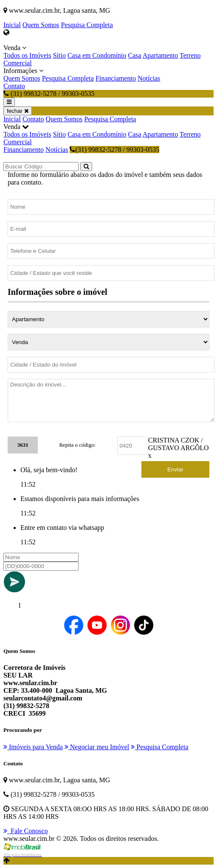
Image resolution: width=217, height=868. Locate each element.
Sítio (59, 55)
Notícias (149, 78)
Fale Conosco (26, 831)
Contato (14, 86)
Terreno (190, 55)
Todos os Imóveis (27, 55)
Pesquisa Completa (87, 25)
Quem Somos (41, 25)
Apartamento (161, 55)
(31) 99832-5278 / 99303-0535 (114, 150)
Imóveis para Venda (33, 747)
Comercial (18, 63)
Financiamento (116, 78)
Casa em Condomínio (97, 55)
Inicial (12, 25)
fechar (18, 111)
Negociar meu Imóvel (97, 747)
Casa (135, 55)
